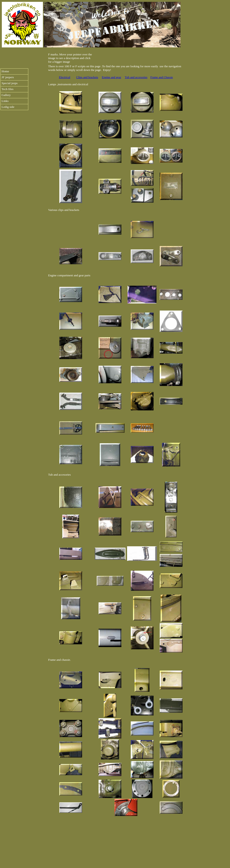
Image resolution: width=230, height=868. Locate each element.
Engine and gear (111, 77)
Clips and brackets (87, 77)
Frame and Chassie (162, 77)
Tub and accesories (136, 77)
